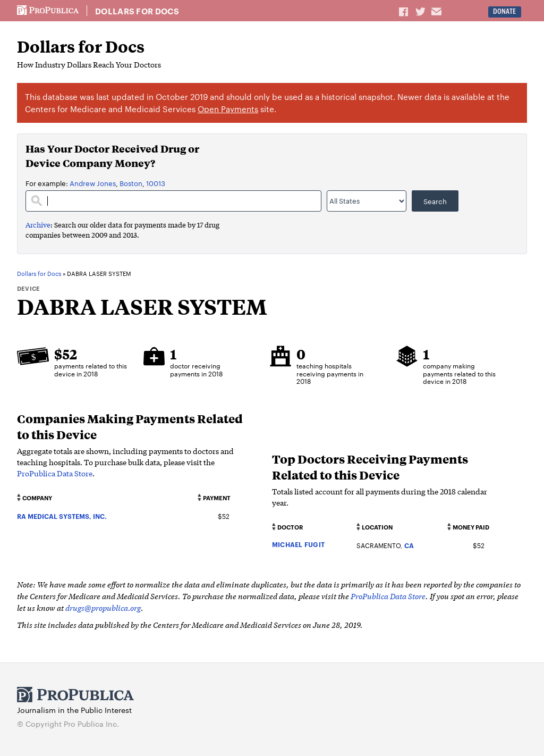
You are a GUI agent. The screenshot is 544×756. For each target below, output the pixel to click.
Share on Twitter (422, 11)
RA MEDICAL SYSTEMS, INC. (62, 516)
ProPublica (48, 11)
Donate (504, 11)
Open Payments (228, 109)
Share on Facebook (404, 11)
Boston (131, 183)
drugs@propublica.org (103, 607)
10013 (156, 183)
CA (409, 545)
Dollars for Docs (137, 11)
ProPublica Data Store (55, 473)
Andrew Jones (93, 183)
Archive (38, 225)
